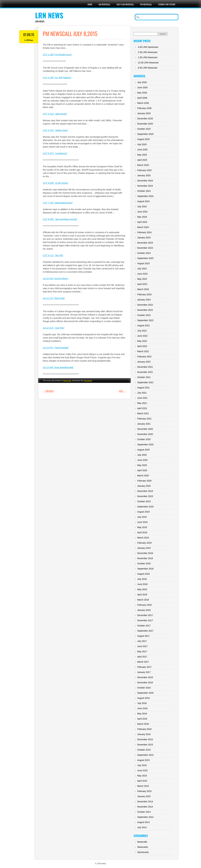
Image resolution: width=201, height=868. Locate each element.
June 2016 (142, 708)
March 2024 (143, 227)
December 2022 (145, 305)
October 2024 (144, 191)
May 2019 (142, 527)
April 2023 (142, 284)
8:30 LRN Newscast (148, 68)
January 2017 (144, 672)
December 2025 (145, 119)
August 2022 (143, 325)
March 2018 (143, 600)
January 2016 (144, 734)
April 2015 (142, 781)
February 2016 (144, 729)
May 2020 (142, 465)
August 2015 (143, 760)
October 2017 (144, 626)
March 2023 (143, 289)
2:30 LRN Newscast (148, 52)
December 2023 (145, 243)
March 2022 (143, 351)
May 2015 (142, 776)
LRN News (49, 15)
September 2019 (145, 507)
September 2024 (145, 196)
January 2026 (144, 113)
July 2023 (142, 269)
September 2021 (145, 382)
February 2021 (144, 419)
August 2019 (143, 512)
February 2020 (144, 481)
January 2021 (144, 424)
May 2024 (142, 217)
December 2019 (145, 491)
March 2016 (143, 724)
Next (123, 391)
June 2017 (142, 646)
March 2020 (143, 476)
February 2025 (144, 170)
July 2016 (142, 703)
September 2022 (145, 320)
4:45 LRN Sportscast (148, 47)
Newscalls (67, 381)
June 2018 (142, 584)
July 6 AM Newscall (125, 4)
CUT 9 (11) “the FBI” (53, 255)
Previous (48, 391)
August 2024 (143, 201)
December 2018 (145, 553)
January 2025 (144, 175)
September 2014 (145, 817)
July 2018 (142, 579)
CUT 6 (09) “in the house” (56, 183)
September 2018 (145, 569)
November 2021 (145, 372)
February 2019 (144, 543)
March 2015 (143, 786)
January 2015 (144, 796)
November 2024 (145, 186)
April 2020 (142, 470)
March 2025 (143, 165)
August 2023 (143, 263)
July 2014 (142, 827)
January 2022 (144, 362)
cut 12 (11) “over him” (54, 328)
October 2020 (144, 439)
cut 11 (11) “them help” (54, 298)
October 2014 (144, 812)
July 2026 (142, 82)
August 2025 (143, 139)
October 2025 (144, 129)
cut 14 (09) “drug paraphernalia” (58, 367)
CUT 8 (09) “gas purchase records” (60, 219)
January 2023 (144, 300)
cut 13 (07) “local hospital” (56, 348)
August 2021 (143, 388)
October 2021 (144, 377)
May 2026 (142, 93)
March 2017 (143, 662)
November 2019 (145, 496)
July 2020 (142, 455)
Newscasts (143, 847)
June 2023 (142, 274)
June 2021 (142, 398)
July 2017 (142, 641)
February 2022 (144, 357)
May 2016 (142, 714)
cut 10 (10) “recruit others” (56, 278)
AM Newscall (104, 4)
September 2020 (145, 445)
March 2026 (143, 103)
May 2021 (142, 403)
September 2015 (145, 755)
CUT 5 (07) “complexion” (55, 153)
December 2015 (145, 739)
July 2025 (142, 144)
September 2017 (145, 631)
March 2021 (143, 413)
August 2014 (143, 822)
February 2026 (144, 108)
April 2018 (142, 595)
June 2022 (142, 336)
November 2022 (145, 310)
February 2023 (144, 294)
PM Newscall (146, 4)
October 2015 (144, 750)
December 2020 (145, 429)
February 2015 (144, 791)
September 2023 (145, 258)
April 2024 (142, 222)
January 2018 (144, 610)
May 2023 (142, 279)
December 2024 (145, 181)
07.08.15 (29, 34)
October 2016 (144, 688)
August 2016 (143, 698)
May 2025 (142, 155)
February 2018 (144, 605)
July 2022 (142, 331)
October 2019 (144, 501)
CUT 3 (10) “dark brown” (55, 114)
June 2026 (142, 87)
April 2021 (142, 408)
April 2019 (142, 532)
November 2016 (145, 683)
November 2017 (145, 620)
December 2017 (145, 615)
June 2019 (142, 522)
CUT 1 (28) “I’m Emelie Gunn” (57, 55)
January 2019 (144, 548)
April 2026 (142, 98)
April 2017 (142, 657)
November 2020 (145, 434)
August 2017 (143, 636)
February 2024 (144, 232)
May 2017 (142, 651)
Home (90, 4)
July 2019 (142, 517)
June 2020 (142, 460)
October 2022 (144, 315)
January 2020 (144, 486)
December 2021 (145, 367)
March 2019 (143, 538)
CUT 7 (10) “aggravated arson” (58, 203)
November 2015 (145, 745)
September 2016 (145, 693)
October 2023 (144, 253)
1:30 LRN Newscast (148, 57)
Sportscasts (143, 852)
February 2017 (144, 667)
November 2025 (145, 124)
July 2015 (142, 765)
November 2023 (145, 248)
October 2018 (144, 564)
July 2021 (142, 393)
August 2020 (143, 450)
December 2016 (145, 677)
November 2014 (145, 807)
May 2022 (142, 341)
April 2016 (142, 719)
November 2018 (145, 558)
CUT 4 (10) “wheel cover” (56, 130)
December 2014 (145, 802)
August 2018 (143, 574)
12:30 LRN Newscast (148, 63)
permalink (88, 381)
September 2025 (145, 134)
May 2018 (142, 589)
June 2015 (142, 770)
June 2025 (142, 150)
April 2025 (142, 160)
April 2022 (142, 346)
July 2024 (142, 206)
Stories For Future (167, 4)
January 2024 (144, 238)
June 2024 (142, 212)
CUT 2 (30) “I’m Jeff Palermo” (57, 78)
